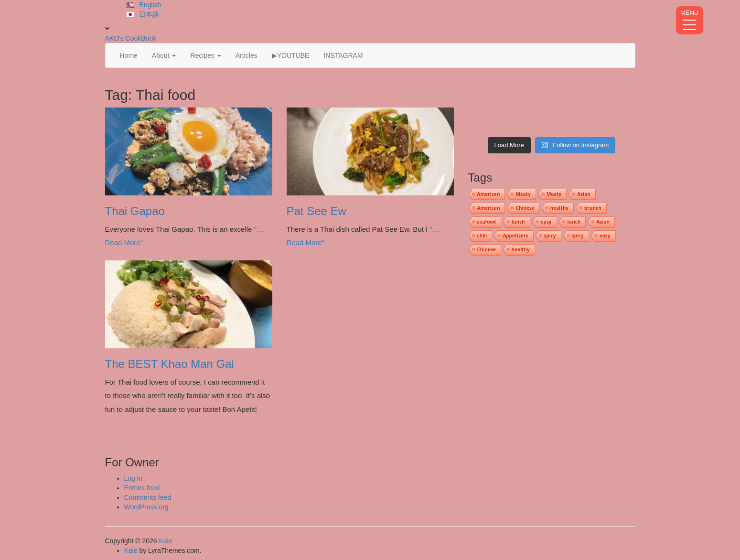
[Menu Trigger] (690, 20)
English (150, 5)
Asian (584, 194)
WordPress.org (146, 507)
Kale (166, 541)
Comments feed (148, 497)
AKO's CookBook (131, 38)
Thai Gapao (135, 211)
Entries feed (142, 488)
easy (546, 222)
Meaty (523, 194)
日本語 (149, 14)
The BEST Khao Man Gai (170, 364)
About (164, 55)
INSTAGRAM (343, 55)
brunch (593, 208)
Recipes (205, 55)
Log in (133, 478)
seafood (487, 222)
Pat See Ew (316, 211)
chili (482, 236)
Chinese (525, 208)
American (489, 194)
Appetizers (515, 236)
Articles (247, 55)
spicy (550, 236)
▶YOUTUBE (291, 55)
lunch (518, 222)
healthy (559, 208)
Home (129, 55)
